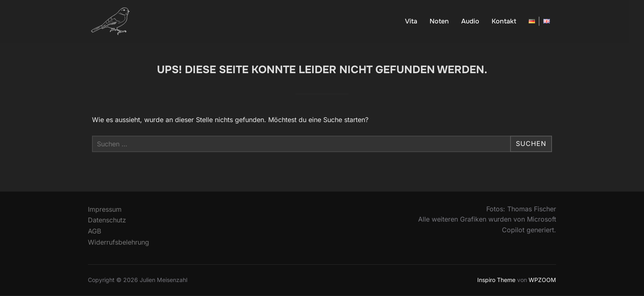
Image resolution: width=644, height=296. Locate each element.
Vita (411, 21)
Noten (439, 21)
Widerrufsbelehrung (118, 242)
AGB (94, 231)
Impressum (105, 209)
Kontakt (504, 21)
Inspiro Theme (496, 280)
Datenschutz (107, 220)
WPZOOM (542, 280)
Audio (470, 21)
